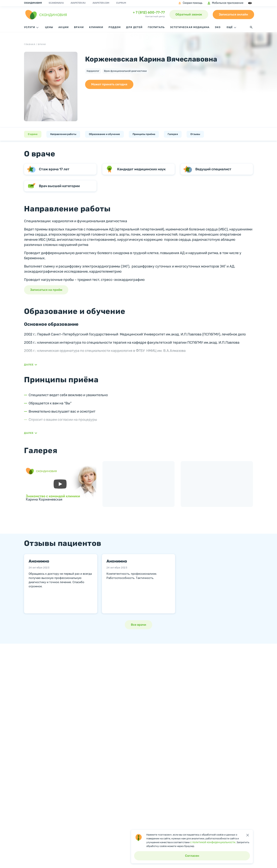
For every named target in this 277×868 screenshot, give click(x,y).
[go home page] (46, 15)
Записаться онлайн (233, 14)
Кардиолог (93, 71)
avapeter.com (101, 3)
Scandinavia (56, 3)
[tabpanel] (61, 582)
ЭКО (218, 27)
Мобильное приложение (225, 3)
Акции (63, 27)
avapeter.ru (78, 3)
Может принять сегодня (109, 84)
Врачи (79, 27)
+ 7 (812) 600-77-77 (149, 12)
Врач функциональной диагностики (125, 71)
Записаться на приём (46, 290)
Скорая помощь (190, 3)
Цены (49, 27)
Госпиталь (156, 27)
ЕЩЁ (232, 27)
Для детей (134, 27)
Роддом (115, 27)
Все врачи (138, 625)
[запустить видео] (60, 484)
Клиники (96, 27)
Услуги (32, 27)
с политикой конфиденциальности (213, 842)
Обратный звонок (189, 14)
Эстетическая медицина (190, 27)
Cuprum (121, 3)
